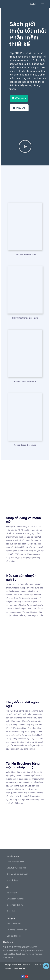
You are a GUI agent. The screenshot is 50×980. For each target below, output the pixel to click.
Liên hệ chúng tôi (14, 936)
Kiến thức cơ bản (14, 924)
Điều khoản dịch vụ (15, 905)
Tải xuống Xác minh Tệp (17, 930)
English (33, 4)
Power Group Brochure (25, 445)
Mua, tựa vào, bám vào (16, 868)
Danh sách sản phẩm (16, 862)
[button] (43, 4)
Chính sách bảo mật (15, 899)
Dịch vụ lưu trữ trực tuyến (17, 874)
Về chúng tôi (12, 893)
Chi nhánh (11, 911)
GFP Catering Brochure (25, 254)
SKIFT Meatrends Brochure (25, 318)
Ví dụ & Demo (13, 880)
